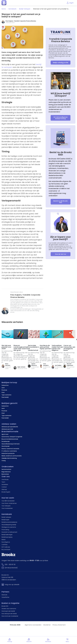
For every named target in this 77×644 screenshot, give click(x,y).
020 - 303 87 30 (10, 565)
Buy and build (6, 550)
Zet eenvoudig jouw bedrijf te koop (61, 118)
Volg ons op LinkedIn (12, 585)
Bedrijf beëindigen (7, 535)
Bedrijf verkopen (6, 517)
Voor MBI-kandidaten (8, 501)
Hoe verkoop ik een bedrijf (9, 614)
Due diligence (6, 542)
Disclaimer (47, 625)
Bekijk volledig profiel (61, 63)
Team (3, 482)
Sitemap (4, 489)
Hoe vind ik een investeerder (10, 616)
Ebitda (4, 540)
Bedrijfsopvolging (7, 537)
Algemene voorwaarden (33, 625)
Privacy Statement (59, 625)
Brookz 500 (5, 606)
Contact (4, 487)
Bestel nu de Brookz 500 (61, 202)
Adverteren (5, 484)
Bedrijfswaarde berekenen (9, 522)
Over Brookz (5, 479)
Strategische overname (9, 527)
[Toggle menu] (67, 640)
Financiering (5, 530)
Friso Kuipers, (16, 295)
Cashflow (5, 545)
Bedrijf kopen (5, 520)
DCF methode (6, 547)
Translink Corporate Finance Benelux (25, 21)
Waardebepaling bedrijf (9, 525)
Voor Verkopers (6, 506)
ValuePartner (5, 597)
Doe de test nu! (61, 254)
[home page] (4, 3)
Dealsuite (4, 595)
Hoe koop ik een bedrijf (8, 611)
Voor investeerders (7, 508)
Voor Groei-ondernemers (9, 503)
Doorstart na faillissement (9, 532)
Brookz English (6, 492)
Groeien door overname (9, 609)
